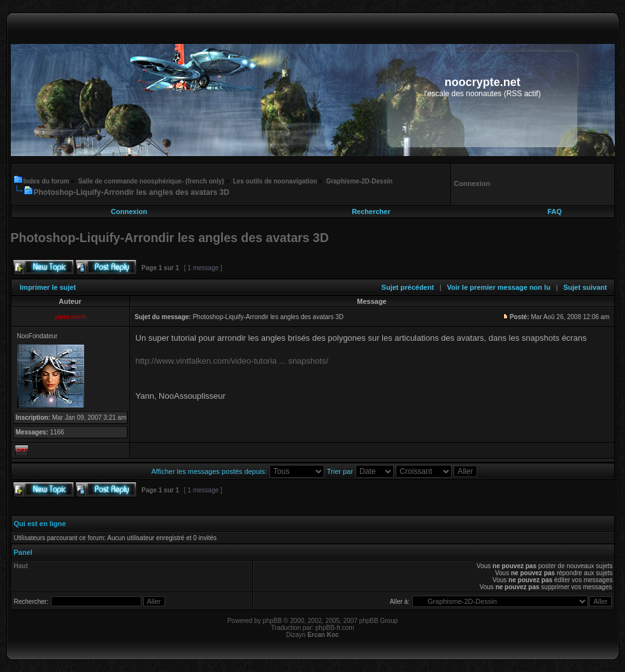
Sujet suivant (585, 287)
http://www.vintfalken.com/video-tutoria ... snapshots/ (232, 361)
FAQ (555, 211)
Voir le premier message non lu (498, 287)
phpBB (272, 621)
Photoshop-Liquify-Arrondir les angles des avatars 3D (132, 192)
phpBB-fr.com (335, 628)
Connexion (129, 211)
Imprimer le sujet (48, 287)
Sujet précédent (408, 287)
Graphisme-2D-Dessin (359, 181)
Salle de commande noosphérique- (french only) (151, 181)
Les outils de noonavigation (275, 181)
